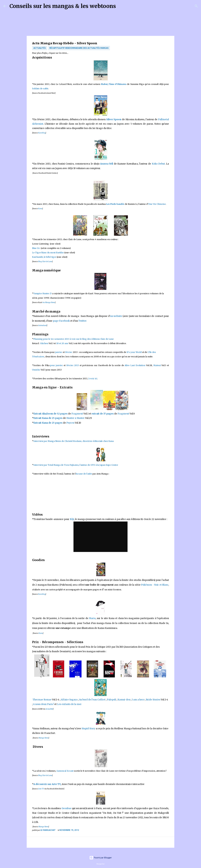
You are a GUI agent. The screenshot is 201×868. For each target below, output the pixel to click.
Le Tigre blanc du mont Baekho (48, 253)
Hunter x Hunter (76, 418)
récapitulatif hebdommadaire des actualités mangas (79, 48)
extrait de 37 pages (103, 414)
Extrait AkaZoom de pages (51, 414)
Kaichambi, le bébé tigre (44, 257)
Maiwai (157, 365)
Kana (40, 209)
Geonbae (66, 808)
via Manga (49, 302)
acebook (65, 321)
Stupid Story (88, 729)
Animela (41, 325)
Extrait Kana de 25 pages (48, 418)
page (56, 321)
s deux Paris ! (47, 704)
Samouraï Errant (65, 771)
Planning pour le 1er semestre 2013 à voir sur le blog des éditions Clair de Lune (74, 339)
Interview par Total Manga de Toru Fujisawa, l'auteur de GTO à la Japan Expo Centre (76, 465)
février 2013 (73, 365)
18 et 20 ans (62, 343)
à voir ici (93, 379)
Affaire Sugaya (69, 700)
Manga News (44, 738)
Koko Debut (158, 164)
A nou (36, 704)
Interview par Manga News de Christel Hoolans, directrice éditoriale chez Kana (74, 441)
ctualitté (50, 709)
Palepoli (111, 700)
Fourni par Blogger (101, 858)
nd (46, 325)
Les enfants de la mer (69, 704)
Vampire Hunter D (43, 293)
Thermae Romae (42, 700)
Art (39, 789)
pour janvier (56, 365)
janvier (59, 352)
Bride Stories (153, 700)
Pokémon (146, 585)
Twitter (83, 321)
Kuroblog (42, 133)
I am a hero (138, 700)
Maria (92, 618)
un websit (116, 316)
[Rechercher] (121, 6)
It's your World (134, 352)
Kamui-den (124, 700)
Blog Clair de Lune (45, 262)
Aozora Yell (107, 164)
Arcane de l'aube (84, 474)
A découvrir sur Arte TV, (47, 784)
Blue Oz (36, 248)
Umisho (36, 370)
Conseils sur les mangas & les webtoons (63, 6)
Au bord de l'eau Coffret (92, 700)
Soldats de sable (40, 89)
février (69, 352)
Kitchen (45, 343)
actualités (40, 48)
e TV (42, 789)
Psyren (70, 423)
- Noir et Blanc (160, 585)
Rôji (72, 519)
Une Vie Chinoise (157, 204)
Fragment (77, 414)
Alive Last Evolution (135, 365)
